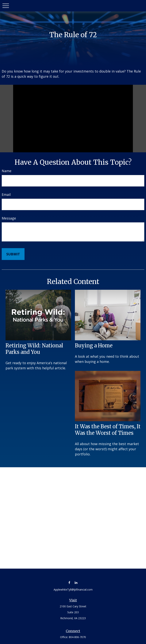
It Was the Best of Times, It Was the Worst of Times (108, 430)
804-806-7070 (77, 637)
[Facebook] (69, 582)
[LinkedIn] (76, 582)
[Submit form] (13, 254)
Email (6, 194)
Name (7, 171)
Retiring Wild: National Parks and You (34, 349)
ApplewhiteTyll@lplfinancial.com (73, 590)
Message (9, 218)
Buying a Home (94, 345)
